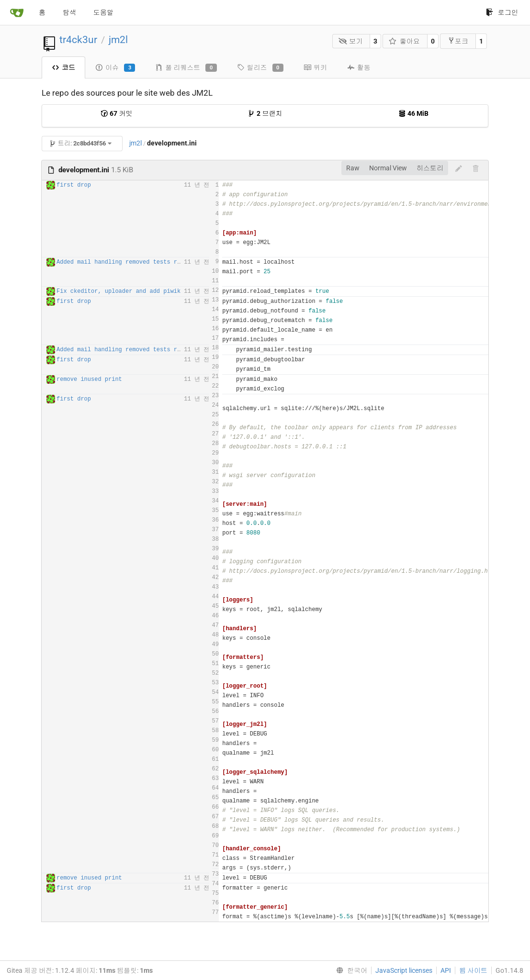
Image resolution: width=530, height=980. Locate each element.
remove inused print (89, 379)
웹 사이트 (473, 970)
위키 (315, 67)
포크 (458, 41)
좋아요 (404, 41)
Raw (353, 168)
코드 (63, 67)
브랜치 (265, 113)
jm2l (118, 40)
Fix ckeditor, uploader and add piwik (118, 291)
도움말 (103, 12)
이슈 (115, 68)
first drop (74, 185)
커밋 (116, 113)
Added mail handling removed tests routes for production (151, 262)
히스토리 (430, 168)
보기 (351, 41)
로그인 (502, 12)
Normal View (388, 168)
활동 (359, 67)
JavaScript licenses (404, 970)
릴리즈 (260, 68)
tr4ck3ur (78, 40)
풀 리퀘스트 (186, 68)
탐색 (69, 12)
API (446, 970)
